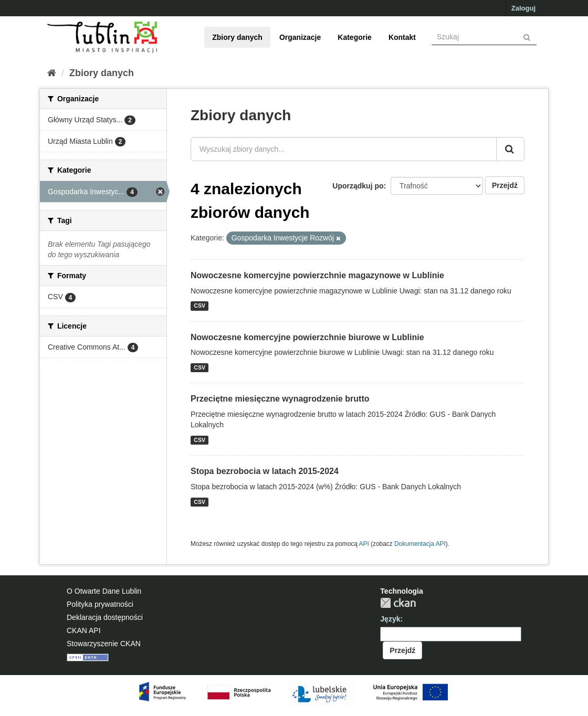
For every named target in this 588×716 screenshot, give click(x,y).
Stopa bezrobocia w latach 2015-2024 (265, 471)
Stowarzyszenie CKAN (104, 644)
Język (390, 619)
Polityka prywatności (100, 604)
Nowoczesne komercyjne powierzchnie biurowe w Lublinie (307, 337)
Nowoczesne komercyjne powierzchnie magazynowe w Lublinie (317, 275)
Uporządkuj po (358, 186)
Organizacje (300, 37)
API (364, 544)
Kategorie (355, 37)
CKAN (398, 603)
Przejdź (505, 185)
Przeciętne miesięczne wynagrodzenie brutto (280, 399)
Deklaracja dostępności (105, 617)
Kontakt (402, 37)
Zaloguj (523, 8)
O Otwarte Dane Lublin (104, 591)
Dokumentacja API (420, 544)
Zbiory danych (237, 37)
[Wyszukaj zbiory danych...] (344, 149)
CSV (199, 306)
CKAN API (84, 630)
